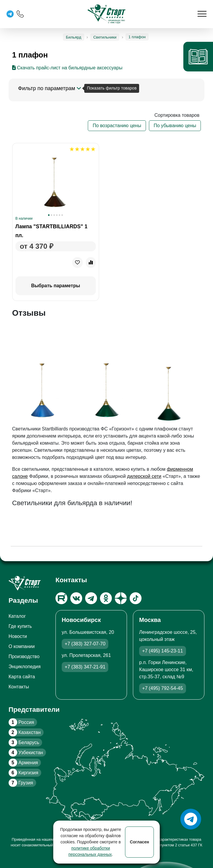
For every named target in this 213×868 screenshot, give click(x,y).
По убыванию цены (175, 126)
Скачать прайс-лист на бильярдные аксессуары (67, 68)
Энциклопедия (25, 667)
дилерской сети (144, 476)
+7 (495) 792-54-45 (162, 688)
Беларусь (24, 742)
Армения (23, 763)
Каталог (17, 616)
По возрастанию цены (117, 126)
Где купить (20, 626)
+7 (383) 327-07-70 (85, 644)
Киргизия (23, 773)
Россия (21, 722)
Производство (24, 656)
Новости (18, 636)
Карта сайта (22, 677)
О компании (22, 646)
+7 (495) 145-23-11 (162, 651)
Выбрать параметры (56, 286)
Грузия (21, 783)
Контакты (19, 687)
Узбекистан (26, 753)
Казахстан (25, 732)
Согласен (140, 842)
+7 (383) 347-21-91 (85, 667)
